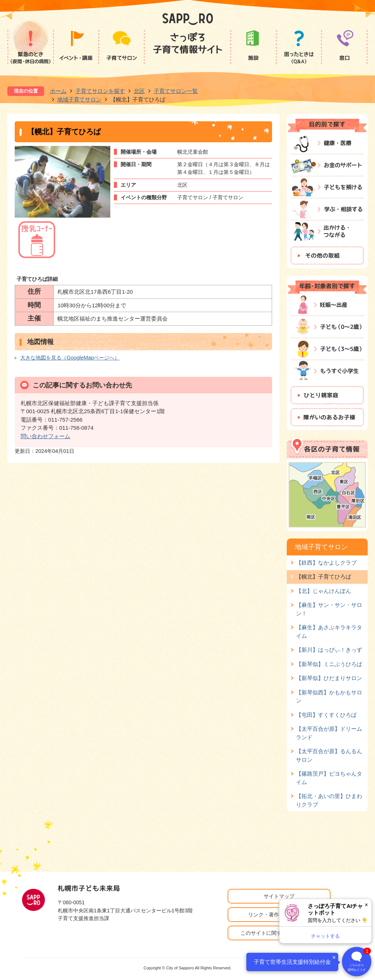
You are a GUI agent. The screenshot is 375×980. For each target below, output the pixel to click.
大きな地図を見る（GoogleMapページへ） (70, 358)
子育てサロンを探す (100, 91)
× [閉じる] (366, 905)
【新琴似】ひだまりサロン (329, 678)
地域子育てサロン (79, 99)
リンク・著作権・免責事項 (279, 915)
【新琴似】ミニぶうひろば (329, 664)
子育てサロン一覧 (176, 91)
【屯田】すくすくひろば (326, 715)
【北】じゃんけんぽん (324, 591)
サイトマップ (279, 896)
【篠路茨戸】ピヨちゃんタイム (329, 778)
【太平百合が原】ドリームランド (329, 733)
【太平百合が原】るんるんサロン (329, 755)
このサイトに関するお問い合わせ (279, 933)
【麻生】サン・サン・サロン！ (329, 609)
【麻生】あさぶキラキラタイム (329, 631)
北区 (139, 91)
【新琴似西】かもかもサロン (329, 696)
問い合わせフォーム (45, 436)
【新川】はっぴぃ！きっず (329, 650)
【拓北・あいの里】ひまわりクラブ (329, 800)
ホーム (58, 91)
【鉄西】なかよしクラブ (326, 563)
